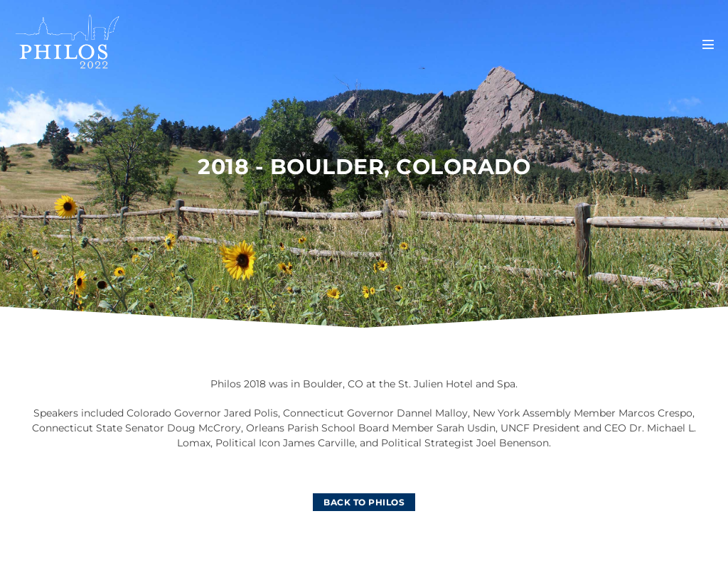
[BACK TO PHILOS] (364, 502)
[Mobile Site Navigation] (708, 44)
